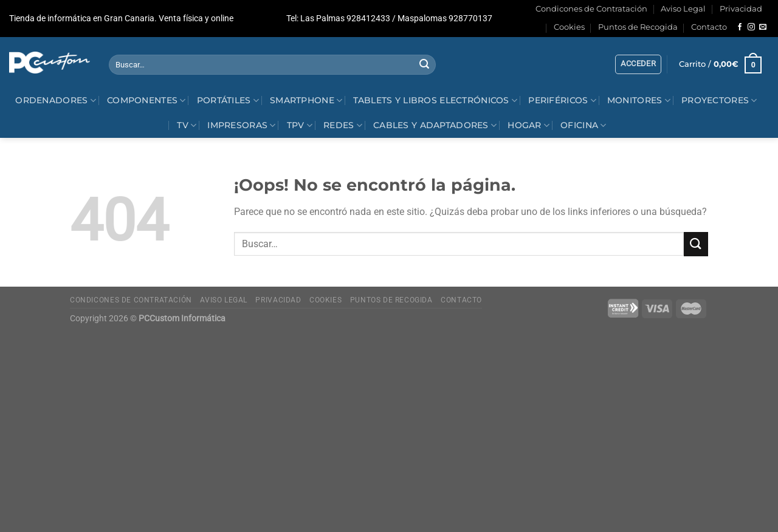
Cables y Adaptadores (435, 125)
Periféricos (562, 101)
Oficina (583, 125)
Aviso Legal (683, 9)
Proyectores (719, 101)
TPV (300, 125)
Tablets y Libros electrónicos (435, 101)
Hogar (528, 125)
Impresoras (241, 125)
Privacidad (741, 9)
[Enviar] (425, 65)
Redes (343, 125)
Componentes (146, 101)
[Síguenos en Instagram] (751, 27)
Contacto (709, 27)
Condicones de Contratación (591, 9)
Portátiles (228, 101)
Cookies (569, 27)
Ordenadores (56, 101)
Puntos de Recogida (638, 27)
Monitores (639, 101)
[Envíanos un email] (763, 27)
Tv (187, 125)
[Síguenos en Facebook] (740, 27)
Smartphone (306, 101)
